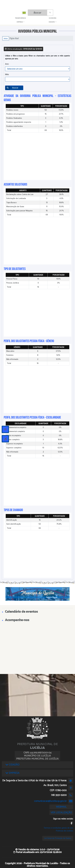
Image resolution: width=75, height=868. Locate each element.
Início (6, 38)
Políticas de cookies (64, 831)
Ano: (7, 64)
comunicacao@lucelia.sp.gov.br (50, 801)
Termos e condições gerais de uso (58, 828)
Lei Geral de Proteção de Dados (58, 838)
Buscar (12, 88)
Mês (7, 74)
